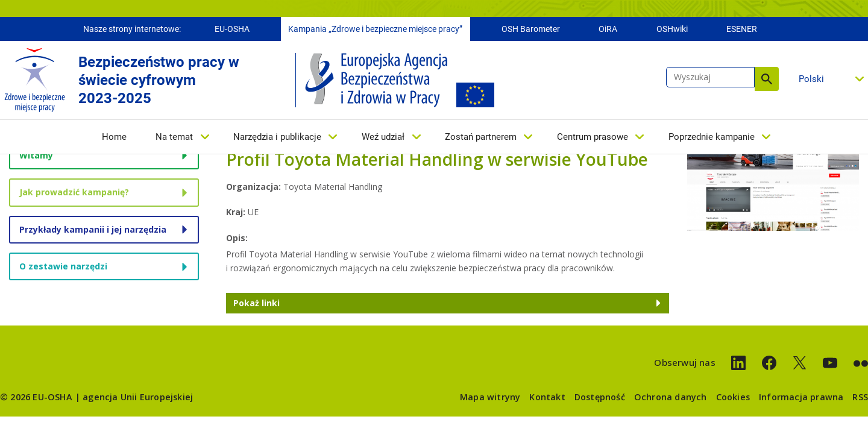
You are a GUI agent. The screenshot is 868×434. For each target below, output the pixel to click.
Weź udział (383, 137)
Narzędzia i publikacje (277, 137)
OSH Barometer (531, 29)
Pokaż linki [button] (256, 303)
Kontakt (547, 397)
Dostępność (600, 397)
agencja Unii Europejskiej (138, 397)
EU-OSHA (232, 29)
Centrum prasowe (593, 137)
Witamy (36, 155)
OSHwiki (672, 29)
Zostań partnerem (481, 137)
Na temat (174, 137)
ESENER (742, 29)
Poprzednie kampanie (712, 137)
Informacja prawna (801, 397)
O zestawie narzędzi (63, 266)
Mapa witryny (490, 397)
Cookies (733, 397)
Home (114, 137)
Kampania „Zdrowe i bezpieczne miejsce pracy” (375, 29)
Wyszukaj (767, 79)
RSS (860, 397)
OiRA (608, 29)
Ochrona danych (671, 397)
